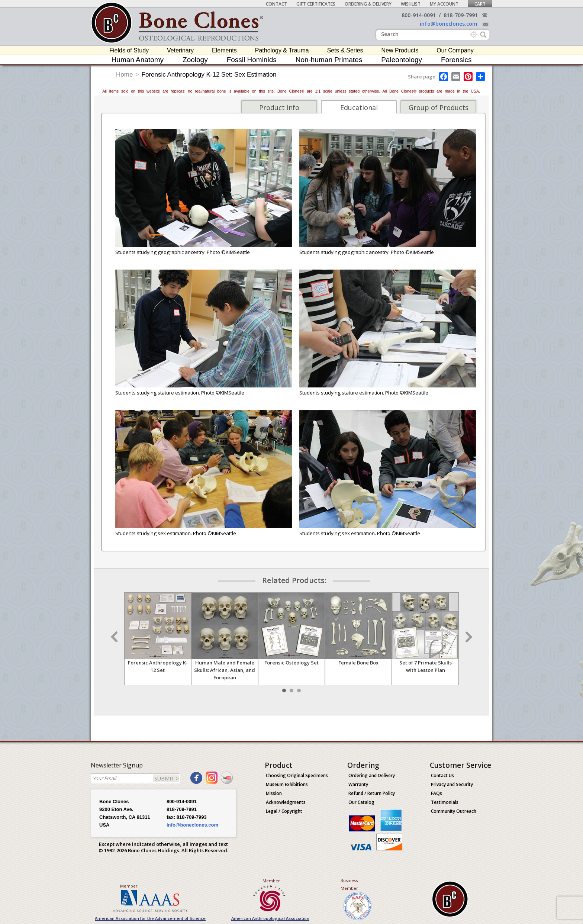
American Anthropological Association (270, 918)
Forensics (456, 60)
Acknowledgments (286, 802)
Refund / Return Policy (372, 793)
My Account (444, 4)
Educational (359, 107)
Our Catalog (361, 802)
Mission (274, 793)
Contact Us (442, 775)
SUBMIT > (167, 778)
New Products (400, 50)
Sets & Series (345, 50)
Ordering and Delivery (372, 775)
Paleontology (402, 60)
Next (468, 637)
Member (129, 886)
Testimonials (445, 802)
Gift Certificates (316, 4)
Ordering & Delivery (368, 4)
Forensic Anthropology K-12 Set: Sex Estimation (209, 75)
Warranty (358, 784)
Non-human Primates (329, 60)
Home (124, 75)
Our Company (455, 50)
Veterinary (180, 50)
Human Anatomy (138, 60)
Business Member (349, 884)
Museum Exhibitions (287, 784)
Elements (224, 50)
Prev (115, 637)
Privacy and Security (452, 784)
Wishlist (411, 4)
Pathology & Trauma (282, 50)
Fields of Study (129, 50)
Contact (276, 4)
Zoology (195, 60)
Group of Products (439, 107)
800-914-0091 (419, 15)
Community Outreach (454, 811)
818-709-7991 (461, 15)
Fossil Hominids (252, 60)
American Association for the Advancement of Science (150, 918)
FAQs (437, 793)
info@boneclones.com (449, 24)
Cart (480, 4)
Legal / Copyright (284, 811)
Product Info (279, 107)
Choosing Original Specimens (297, 775)
